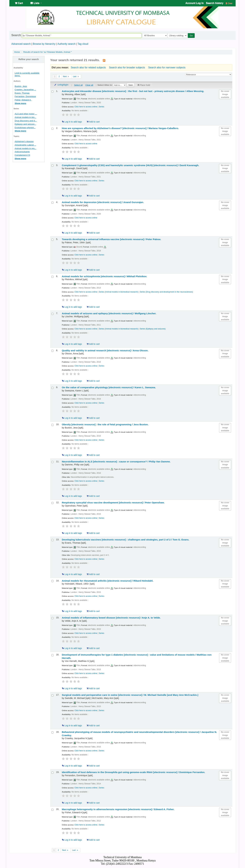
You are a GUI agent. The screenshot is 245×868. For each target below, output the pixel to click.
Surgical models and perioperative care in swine (130, 695)
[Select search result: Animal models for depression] (52, 203)
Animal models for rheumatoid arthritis (108, 581)
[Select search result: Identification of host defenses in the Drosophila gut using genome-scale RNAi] (52, 773)
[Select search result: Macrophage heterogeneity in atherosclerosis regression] (52, 810)
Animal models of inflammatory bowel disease (111, 618)
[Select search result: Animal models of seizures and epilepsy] (52, 314)
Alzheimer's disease (24, 141)
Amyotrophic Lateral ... (25, 145)
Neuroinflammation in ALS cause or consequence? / (116, 462)
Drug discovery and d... (26, 121)
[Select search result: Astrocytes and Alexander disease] (52, 92)
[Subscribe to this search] (104, 60)
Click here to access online (86, 107)
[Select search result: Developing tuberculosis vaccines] (52, 540)
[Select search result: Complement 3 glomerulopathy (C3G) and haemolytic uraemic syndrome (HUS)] (52, 166)
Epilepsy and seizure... (25, 124)
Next (66, 76)
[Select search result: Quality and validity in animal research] (52, 351)
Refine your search (29, 59)
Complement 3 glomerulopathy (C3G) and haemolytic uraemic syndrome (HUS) (131, 165)
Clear (229, 3)
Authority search (66, 44)
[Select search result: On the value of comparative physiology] (52, 388)
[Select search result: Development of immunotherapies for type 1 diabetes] (52, 655)
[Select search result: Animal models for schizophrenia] (52, 277)
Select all (78, 85)
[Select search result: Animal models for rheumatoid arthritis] (52, 581)
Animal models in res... (25, 148)
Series (101, 107)
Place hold (144, 85)
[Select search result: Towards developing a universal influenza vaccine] (52, 240)
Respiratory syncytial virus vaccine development (113, 503)
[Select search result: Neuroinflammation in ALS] (52, 462)
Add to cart (93, 122)
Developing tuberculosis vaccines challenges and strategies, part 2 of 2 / (126, 540)
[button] (19, 3)
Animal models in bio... (25, 117)
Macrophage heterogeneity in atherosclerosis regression (118, 809)
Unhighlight (61, 85)
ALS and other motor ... (26, 114)
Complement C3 (22, 155)
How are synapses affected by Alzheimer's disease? (120, 128)
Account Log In (195, 3)
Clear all (89, 85)
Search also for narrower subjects (167, 67)
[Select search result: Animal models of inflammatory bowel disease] (52, 618)
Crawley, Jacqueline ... (25, 90)
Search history (215, 3)
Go (192, 35)
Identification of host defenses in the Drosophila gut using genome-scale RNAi (134, 772)
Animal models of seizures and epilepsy (109, 313)
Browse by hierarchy (44, 44)
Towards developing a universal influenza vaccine (112, 239)
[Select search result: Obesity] (52, 425)
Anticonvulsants (22, 152)
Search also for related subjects (88, 67)
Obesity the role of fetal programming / (105, 424)
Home (17, 52)
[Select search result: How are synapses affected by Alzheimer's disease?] (52, 129)
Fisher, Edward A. (23, 100)
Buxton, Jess (21, 86)
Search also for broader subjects (127, 67)
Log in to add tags (72, 122)
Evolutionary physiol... (25, 128)
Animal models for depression (103, 202)
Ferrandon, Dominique (25, 96)
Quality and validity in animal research (105, 350)
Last (76, 76)
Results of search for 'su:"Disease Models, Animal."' (47, 52)
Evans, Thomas (22, 93)
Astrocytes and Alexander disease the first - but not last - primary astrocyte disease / (133, 91)
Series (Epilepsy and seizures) (153, 329)
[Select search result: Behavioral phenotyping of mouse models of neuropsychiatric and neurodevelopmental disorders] (52, 732)
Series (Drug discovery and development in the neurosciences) (166, 292)
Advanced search (21, 44)
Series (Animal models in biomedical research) (118, 292)
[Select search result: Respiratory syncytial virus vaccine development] (52, 503)
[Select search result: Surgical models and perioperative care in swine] (52, 695)
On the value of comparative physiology (109, 387)
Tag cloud (83, 44)
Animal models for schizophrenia (104, 276)
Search (16, 35)
